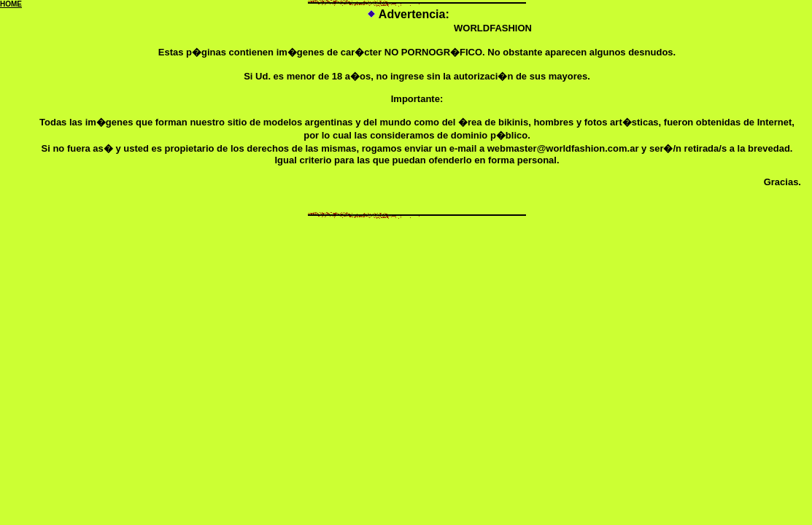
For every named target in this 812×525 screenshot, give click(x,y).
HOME (11, 4)
